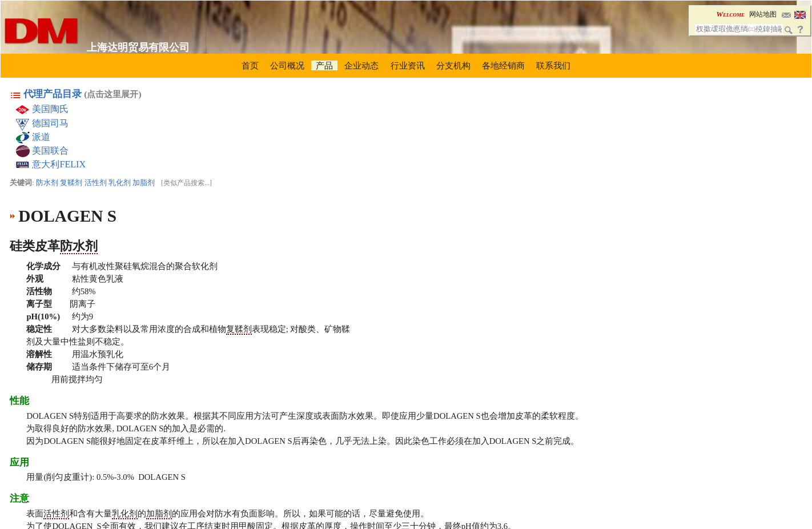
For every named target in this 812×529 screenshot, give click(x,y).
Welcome (730, 14)
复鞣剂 (71, 183)
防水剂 (47, 183)
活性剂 (96, 183)
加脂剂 (144, 183)
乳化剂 (120, 183)
